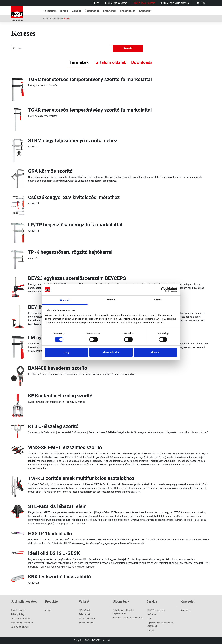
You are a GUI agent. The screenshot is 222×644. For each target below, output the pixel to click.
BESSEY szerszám (52, 19)
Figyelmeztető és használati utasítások (160, 624)
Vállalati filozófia (87, 619)
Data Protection (19, 610)
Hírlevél (96, 3)
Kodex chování (86, 623)
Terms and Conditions (22, 619)
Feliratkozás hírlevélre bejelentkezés (123, 612)
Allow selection (111, 352)
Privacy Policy (18, 614)
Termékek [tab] (79, 62)
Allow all (155, 352)
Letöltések (152, 614)
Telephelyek (85, 614)
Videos (48, 610)
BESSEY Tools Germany (144, 3)
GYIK (149, 619)
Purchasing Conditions (22, 623)
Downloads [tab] (142, 62)
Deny (67, 352)
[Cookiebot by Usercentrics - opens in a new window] (163, 290)
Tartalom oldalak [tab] (110, 62)
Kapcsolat (185, 610)
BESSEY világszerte (156, 610)
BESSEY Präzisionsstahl (116, 3)
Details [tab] (111, 300)
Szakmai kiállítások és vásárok (127, 618)
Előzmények (85, 610)
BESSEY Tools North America (175, 3)
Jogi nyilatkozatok (20, 627)
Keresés (66, 19)
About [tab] (157, 300)
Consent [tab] (65, 300)
